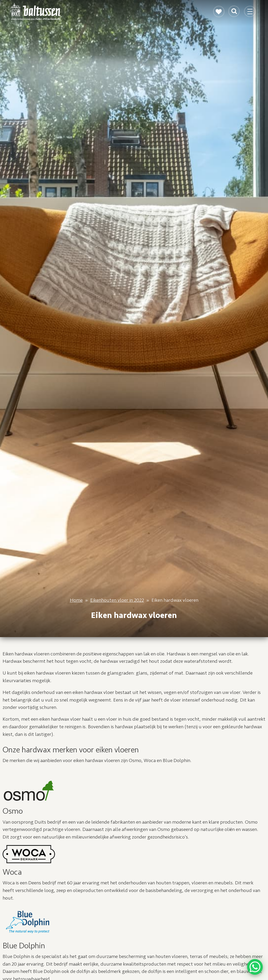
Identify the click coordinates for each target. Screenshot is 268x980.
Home (76, 600)
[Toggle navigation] (251, 14)
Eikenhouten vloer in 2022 (117, 600)
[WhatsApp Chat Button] (255, 967)
